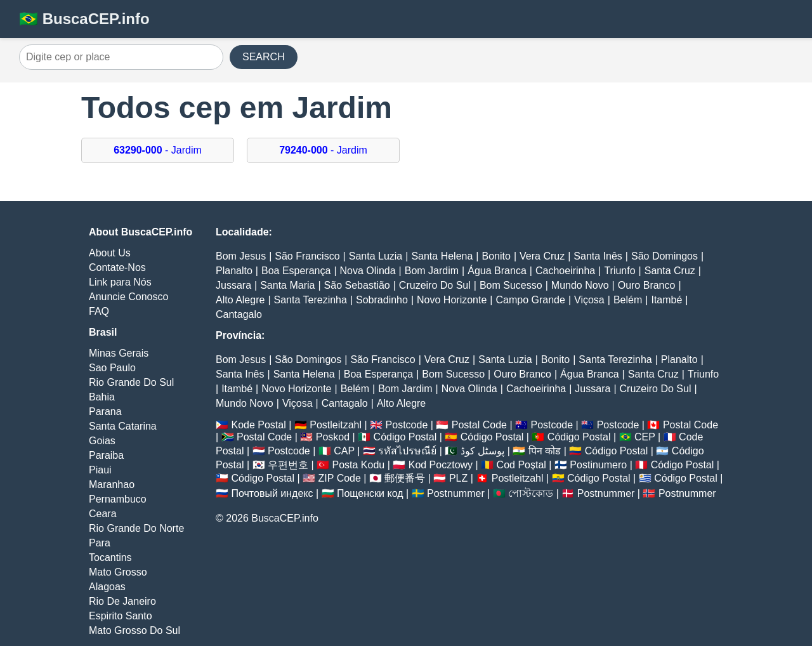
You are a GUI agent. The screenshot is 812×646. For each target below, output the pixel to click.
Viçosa (589, 300)
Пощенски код (370, 493)
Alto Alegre (240, 300)
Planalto (234, 271)
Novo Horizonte (452, 300)
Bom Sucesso (511, 285)
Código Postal (405, 437)
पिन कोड (545, 451)
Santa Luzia (376, 256)
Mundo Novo (580, 285)
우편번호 (288, 465)
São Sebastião (357, 285)
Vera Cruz (542, 256)
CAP (344, 451)
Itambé (666, 300)
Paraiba (106, 455)
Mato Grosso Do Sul (134, 630)
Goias (102, 441)
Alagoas (107, 587)
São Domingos (665, 256)
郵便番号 (405, 478)
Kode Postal (258, 425)
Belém (628, 300)
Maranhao (112, 484)
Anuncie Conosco (128, 297)
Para (100, 543)
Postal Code (479, 425)
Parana (105, 412)
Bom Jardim (432, 271)
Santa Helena (442, 256)
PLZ (458, 478)
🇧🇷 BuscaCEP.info (84, 19)
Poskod (333, 437)
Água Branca (497, 271)
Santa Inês (598, 256)
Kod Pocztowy (441, 465)
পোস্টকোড (531, 493)
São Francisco (307, 256)
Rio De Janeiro (122, 601)
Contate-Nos (117, 267)
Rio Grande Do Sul (131, 382)
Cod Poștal (521, 465)
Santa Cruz (670, 271)
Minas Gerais (119, 353)
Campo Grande (530, 300)
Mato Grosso (118, 572)
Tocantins (110, 557)
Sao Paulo (112, 368)
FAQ (99, 311)
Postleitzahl (336, 425)
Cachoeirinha (565, 271)
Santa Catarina (123, 426)
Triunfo (619, 271)
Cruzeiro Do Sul (435, 285)
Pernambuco (118, 499)
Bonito (496, 256)
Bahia (102, 397)
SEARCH (264, 57)
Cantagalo (239, 314)
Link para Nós (120, 282)
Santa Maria (287, 285)
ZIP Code (340, 478)
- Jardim (158, 150)
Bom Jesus (241, 256)
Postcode (407, 425)
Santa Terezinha (311, 300)
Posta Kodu (358, 465)
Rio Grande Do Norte (136, 528)
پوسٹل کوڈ (482, 451)
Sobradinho (382, 300)
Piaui (100, 470)
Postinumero (598, 465)
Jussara (233, 285)
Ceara (103, 514)
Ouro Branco (647, 285)
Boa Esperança (296, 271)
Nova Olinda (368, 271)
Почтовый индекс (272, 493)
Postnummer (456, 493)
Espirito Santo (121, 616)
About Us (110, 253)
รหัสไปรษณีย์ (407, 451)
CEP (645, 437)
